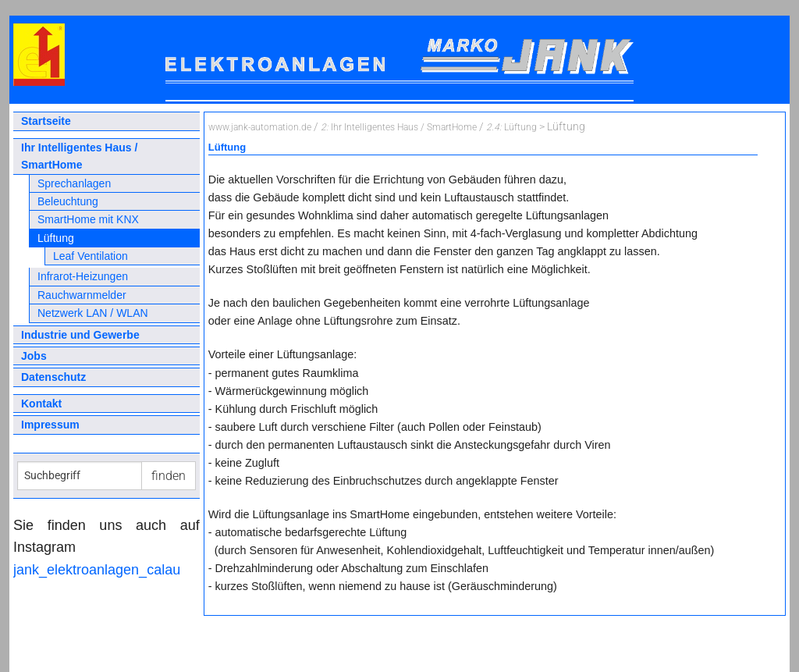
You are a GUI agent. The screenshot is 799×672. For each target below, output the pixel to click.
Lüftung (56, 238)
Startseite (46, 121)
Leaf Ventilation (91, 256)
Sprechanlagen (74, 183)
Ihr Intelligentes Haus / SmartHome (79, 156)
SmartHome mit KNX (88, 219)
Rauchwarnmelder (82, 295)
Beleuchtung (68, 201)
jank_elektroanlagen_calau (97, 570)
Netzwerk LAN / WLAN (93, 313)
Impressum (50, 425)
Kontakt (41, 404)
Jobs (34, 356)
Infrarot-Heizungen (83, 276)
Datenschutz (53, 377)
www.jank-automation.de (260, 127)
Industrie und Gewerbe (80, 335)
